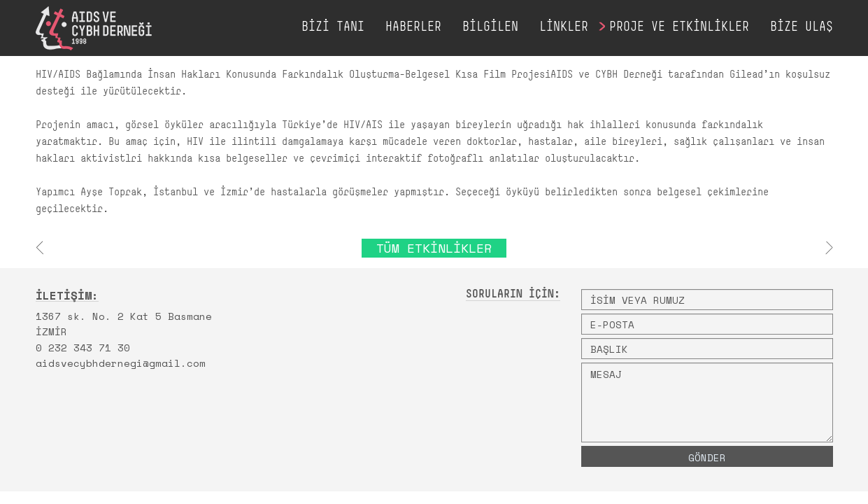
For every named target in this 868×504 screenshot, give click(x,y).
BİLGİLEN (490, 28)
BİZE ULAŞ (802, 28)
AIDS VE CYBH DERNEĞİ (94, 28)
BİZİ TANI (333, 28)
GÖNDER (707, 457)
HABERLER (413, 28)
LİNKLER (564, 28)
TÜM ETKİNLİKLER (434, 248)
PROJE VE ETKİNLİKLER (679, 28)
